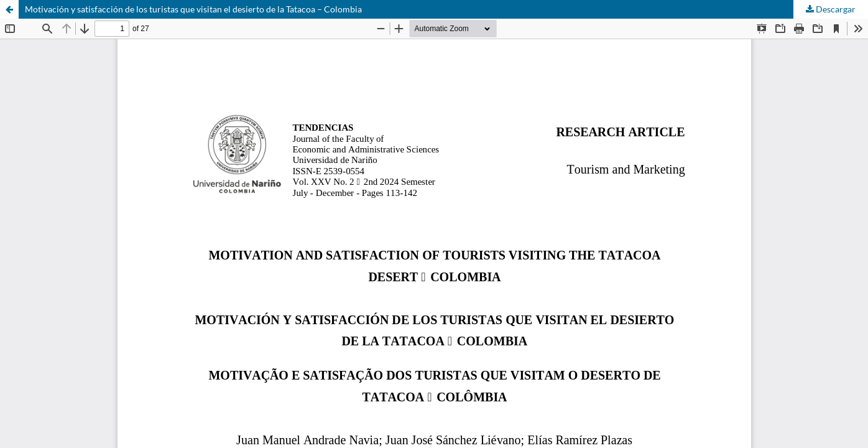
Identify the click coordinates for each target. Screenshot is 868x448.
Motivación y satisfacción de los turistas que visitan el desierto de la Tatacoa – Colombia (193, 9)
